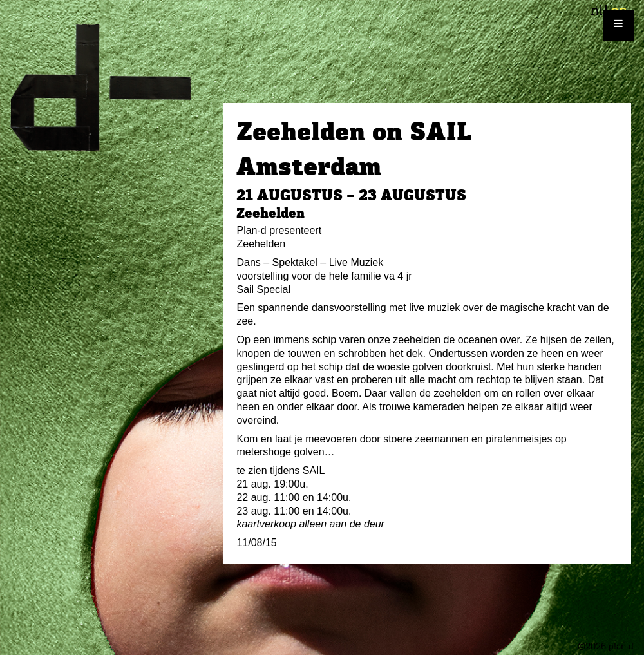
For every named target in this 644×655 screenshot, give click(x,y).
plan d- (112, 88)
